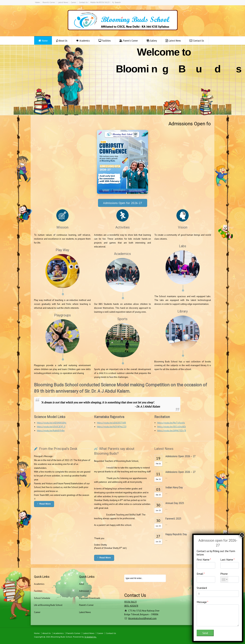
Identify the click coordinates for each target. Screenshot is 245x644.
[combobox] (224, 579)
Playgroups (62, 315)
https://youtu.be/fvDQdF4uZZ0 (112, 427)
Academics (85, 41)
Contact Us (83, 2)
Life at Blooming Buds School (48, 605)
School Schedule (42, 598)
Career (73, 2)
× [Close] (242, 535)
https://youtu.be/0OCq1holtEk (171, 427)
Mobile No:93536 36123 (100, 2)
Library (183, 311)
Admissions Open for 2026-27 (123, 203)
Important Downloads (90, 598)
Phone (224, 574)
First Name (204, 560)
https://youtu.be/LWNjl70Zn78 (172, 431)
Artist (82, 584)
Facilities (106, 41)
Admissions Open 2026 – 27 (180, 456)
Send (205, 633)
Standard (202, 588)
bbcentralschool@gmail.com (142, 618)
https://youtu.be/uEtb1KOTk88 (111, 423)
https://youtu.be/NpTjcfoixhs (171, 423)
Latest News (63, 2)
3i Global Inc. (91, 637)
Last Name (227, 560)
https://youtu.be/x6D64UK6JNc (52, 423)
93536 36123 (130, 602)
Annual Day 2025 (175, 503)
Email (201, 574)
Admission (84, 591)
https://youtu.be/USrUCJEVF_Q (51, 427)
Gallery (153, 41)
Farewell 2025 (173, 519)
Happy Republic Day (176, 534)
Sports (122, 319)
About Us (63, 41)
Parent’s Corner (49, 2)
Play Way (62, 250)
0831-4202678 (131, 606)
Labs (183, 246)
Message (202, 602)
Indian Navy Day (174, 487)
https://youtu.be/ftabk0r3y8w (51, 431)
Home (37, 2)
